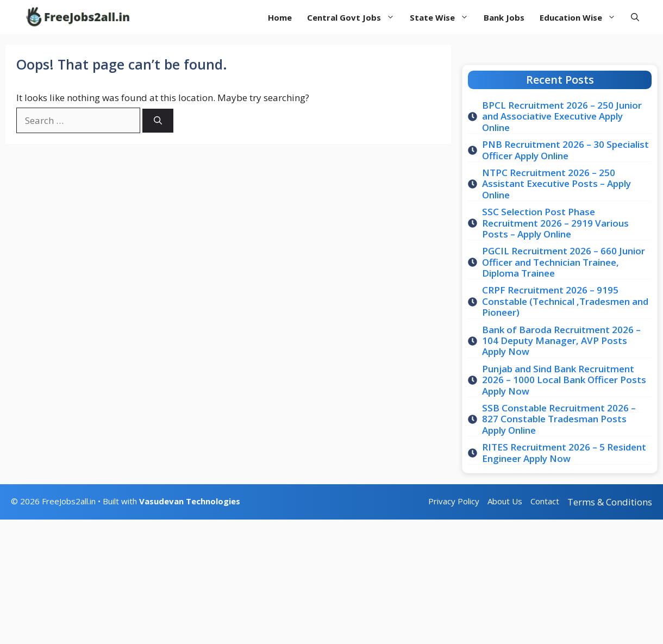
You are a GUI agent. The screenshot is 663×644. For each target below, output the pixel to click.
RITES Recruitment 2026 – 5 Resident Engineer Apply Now (564, 452)
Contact (545, 501)
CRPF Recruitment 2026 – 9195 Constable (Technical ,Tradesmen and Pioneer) (565, 301)
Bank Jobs (504, 17)
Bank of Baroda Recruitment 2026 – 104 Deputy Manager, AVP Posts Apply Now (561, 341)
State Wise (443, 17)
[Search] (158, 121)
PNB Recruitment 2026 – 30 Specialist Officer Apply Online (565, 150)
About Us (505, 501)
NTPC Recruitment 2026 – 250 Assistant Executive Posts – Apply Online (556, 184)
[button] (635, 17)
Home (280, 17)
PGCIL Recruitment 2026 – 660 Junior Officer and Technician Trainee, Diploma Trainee (564, 262)
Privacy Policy (454, 501)
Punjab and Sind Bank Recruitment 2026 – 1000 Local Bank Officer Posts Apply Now (564, 380)
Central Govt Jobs (355, 17)
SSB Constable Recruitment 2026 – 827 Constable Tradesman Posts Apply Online (559, 419)
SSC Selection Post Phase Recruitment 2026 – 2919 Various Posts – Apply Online (555, 223)
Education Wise (581, 17)
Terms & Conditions (610, 502)
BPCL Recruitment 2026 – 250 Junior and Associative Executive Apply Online (562, 116)
